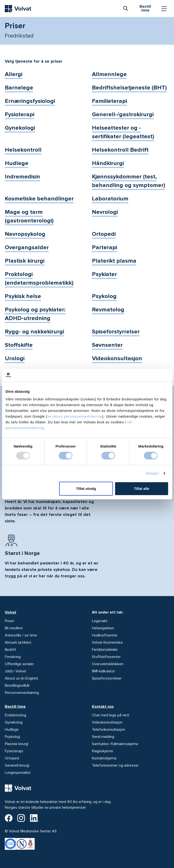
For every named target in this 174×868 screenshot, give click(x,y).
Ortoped (12, 758)
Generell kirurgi (17, 765)
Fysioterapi (20, 114)
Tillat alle (142, 489)
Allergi (14, 74)
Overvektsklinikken (108, 664)
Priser (9, 621)
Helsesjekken (103, 628)
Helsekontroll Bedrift (120, 150)
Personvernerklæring (22, 693)
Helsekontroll (23, 150)
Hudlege (17, 163)
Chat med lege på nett (111, 715)
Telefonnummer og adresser (115, 765)
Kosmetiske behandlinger (39, 199)
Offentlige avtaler (19, 664)
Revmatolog (108, 310)
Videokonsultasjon (117, 358)
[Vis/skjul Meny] (164, 9)
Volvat (11, 612)
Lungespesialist (18, 773)
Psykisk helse (23, 296)
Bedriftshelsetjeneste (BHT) (129, 88)
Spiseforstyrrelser (116, 332)
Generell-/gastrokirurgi (123, 114)
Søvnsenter (107, 345)
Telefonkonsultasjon (108, 730)
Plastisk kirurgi (25, 261)
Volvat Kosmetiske (107, 642)
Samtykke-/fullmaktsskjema (115, 744)
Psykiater (104, 274)
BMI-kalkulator (103, 671)
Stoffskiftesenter (106, 657)
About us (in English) (21, 678)
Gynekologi (20, 128)
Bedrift (10, 650)
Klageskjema (102, 751)
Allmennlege (109, 74)
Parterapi (105, 247)
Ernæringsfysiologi (30, 101)
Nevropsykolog (25, 234)
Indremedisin (22, 177)
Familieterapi (109, 101)
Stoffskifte (19, 345)
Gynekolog (14, 722)
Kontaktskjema (104, 758)
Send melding (103, 737)
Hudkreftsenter (105, 635)
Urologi (15, 358)
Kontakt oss (103, 707)
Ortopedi (104, 234)
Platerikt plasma (114, 261)
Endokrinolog (15, 715)
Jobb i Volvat (15, 671)
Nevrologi (105, 212)
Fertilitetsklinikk (105, 650)
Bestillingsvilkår (17, 686)
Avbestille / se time (21, 635)
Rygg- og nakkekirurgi (34, 332)
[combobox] (126, 8)
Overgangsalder (27, 247)
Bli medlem (14, 628)
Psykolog (104, 296)
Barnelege (19, 88)
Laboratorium (110, 199)
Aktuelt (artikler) (18, 642)
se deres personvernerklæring (75, 416)
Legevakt (100, 621)
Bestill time (15, 707)
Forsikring (13, 657)
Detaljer (153, 473)
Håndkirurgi (108, 163)
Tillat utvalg (86, 489)
